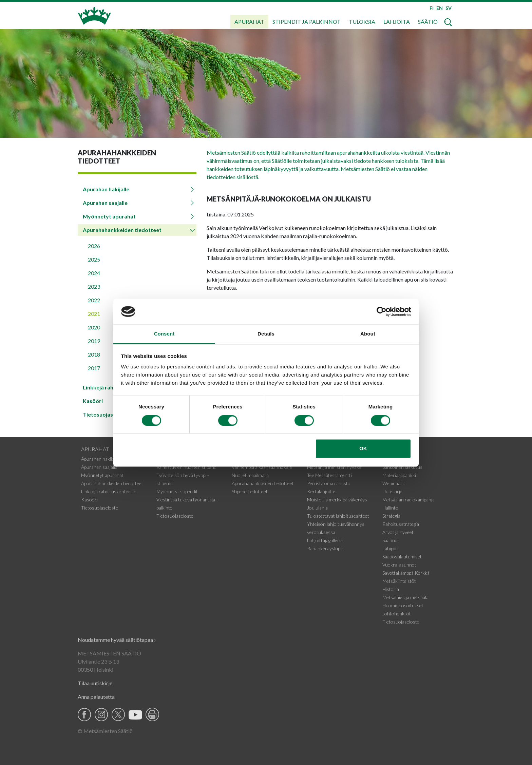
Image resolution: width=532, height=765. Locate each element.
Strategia (391, 516)
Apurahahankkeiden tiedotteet (122, 230)
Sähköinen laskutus (402, 467)
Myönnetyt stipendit (177, 491)
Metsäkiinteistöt (399, 581)
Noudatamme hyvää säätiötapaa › (117, 640)
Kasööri (89, 500)
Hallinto (390, 508)
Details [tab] (266, 334)
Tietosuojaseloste (100, 508)
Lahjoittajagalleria (325, 540)
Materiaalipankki (399, 475)
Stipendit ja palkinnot (307, 22)
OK (363, 449)
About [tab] (368, 334)
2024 (94, 273)
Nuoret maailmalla (250, 475)
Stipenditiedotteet (250, 491)
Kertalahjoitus (322, 491)
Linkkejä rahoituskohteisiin (109, 491)
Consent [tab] (164, 334)
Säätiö (428, 22)
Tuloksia (362, 22)
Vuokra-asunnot (399, 565)
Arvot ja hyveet (398, 532)
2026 (94, 246)
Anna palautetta (96, 697)
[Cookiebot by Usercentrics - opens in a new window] (382, 311)
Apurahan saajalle (105, 203)
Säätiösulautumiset (402, 557)
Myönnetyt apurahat (109, 216)
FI (432, 8)
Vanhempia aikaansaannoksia (262, 467)
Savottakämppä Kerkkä (406, 573)
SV (449, 8)
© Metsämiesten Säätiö (105, 731)
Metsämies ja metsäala (405, 597)
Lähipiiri (390, 548)
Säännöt (391, 540)
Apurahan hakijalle (106, 189)
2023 (94, 286)
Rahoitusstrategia (401, 524)
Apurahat (249, 22)
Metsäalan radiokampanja (408, 500)
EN (440, 8)
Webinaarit (394, 483)
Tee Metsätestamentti (329, 475)
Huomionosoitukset (403, 605)
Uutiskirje (392, 491)
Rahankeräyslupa (325, 548)
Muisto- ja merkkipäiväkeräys (337, 500)
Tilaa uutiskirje (95, 683)
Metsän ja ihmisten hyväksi (335, 467)
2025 (94, 259)
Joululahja (317, 508)
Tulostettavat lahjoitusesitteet (338, 516)
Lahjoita (397, 22)
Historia (391, 589)
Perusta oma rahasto (329, 483)
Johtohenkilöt (397, 614)
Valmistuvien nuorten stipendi (187, 467)
